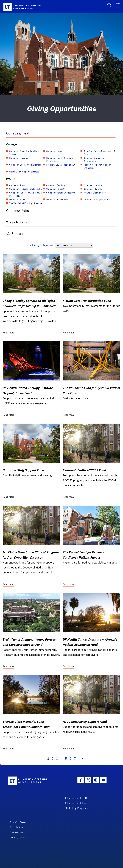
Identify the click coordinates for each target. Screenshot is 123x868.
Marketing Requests (76, 808)
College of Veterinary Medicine (61, 193)
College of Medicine (93, 185)
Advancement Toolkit (77, 803)
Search (14, 234)
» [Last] (83, 758)
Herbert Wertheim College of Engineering (97, 166)
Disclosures (16, 832)
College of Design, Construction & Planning (99, 153)
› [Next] (79, 758)
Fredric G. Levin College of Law (61, 165)
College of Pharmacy (93, 189)
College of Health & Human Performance (59, 160)
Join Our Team (18, 822)
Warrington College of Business (24, 172)
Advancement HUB (76, 798)
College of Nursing (55, 189)
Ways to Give (17, 222)
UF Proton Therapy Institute (97, 200)
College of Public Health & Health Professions (25, 194)
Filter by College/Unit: (42, 245)
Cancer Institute (17, 185)
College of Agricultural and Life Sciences (24, 153)
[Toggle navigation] (118, 5)
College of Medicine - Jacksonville (26, 189)
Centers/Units (18, 211)
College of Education (19, 158)
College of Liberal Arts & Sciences (25, 165)
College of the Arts (55, 151)
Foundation (16, 827)
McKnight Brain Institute (95, 193)
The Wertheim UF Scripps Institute (26, 203)
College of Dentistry (56, 185)
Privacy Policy (18, 837)
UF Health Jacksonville (57, 200)
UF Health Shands (18, 200)
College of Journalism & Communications (95, 160)
